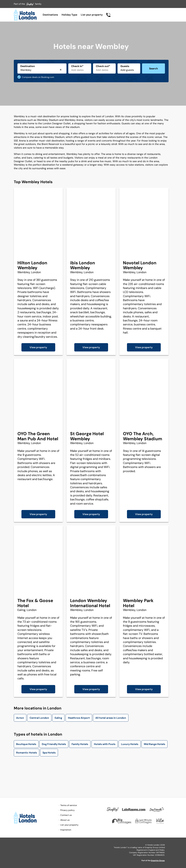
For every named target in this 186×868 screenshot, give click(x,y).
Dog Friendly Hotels (54, 744)
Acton (20, 718)
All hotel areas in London (111, 718)
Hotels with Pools (105, 744)
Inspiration (66, 830)
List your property (92, 15)
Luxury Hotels (130, 744)
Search (153, 68)
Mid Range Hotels (154, 744)
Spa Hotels (49, 753)
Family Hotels (80, 744)
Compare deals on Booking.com (38, 77)
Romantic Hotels (27, 753)
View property (38, 347)
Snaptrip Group (158, 860)
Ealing (58, 718)
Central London (39, 718)
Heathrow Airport (79, 718)
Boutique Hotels (26, 744)
